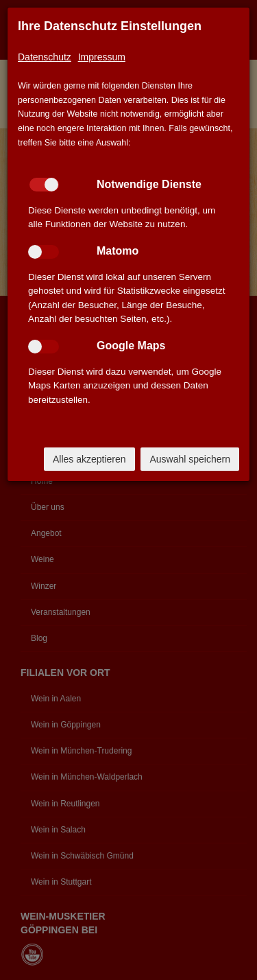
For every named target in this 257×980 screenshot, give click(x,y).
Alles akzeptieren (89, 459)
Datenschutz (45, 57)
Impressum (102, 57)
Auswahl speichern (190, 459)
